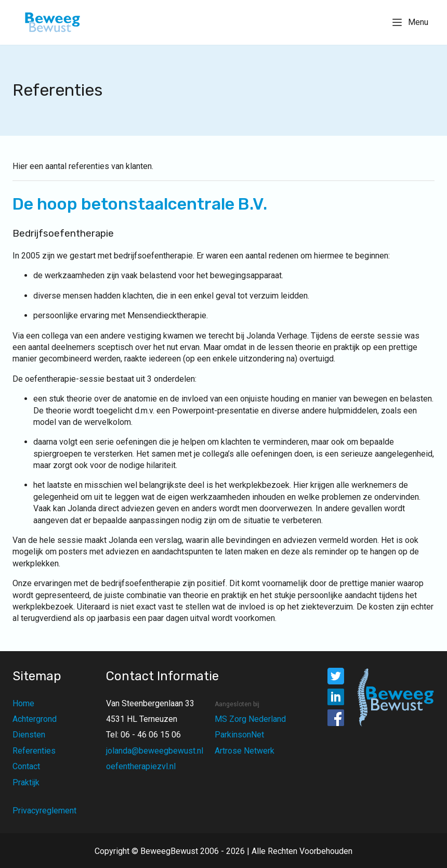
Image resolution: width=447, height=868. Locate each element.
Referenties (34, 751)
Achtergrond (35, 719)
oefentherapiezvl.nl (141, 766)
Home (23, 703)
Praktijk (26, 782)
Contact (26, 766)
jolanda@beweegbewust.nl (155, 751)
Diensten (29, 735)
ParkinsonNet (239, 735)
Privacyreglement (44, 811)
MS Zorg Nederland (250, 719)
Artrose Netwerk (245, 751)
